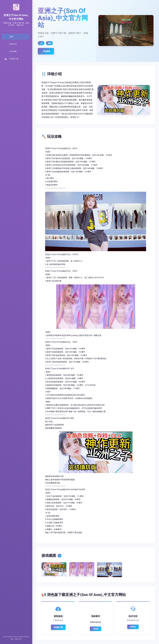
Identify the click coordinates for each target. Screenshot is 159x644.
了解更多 (96, 629)
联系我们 (133, 627)
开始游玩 (47, 51)
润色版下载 (58, 627)
